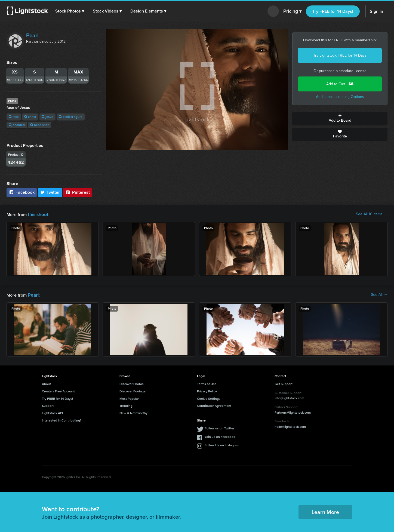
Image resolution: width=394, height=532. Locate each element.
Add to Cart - (340, 84)
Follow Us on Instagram (222, 444)
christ (30, 117)
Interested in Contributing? (62, 419)
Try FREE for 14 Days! (333, 11)
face (14, 117)
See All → (379, 294)
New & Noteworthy (133, 412)
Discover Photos (132, 383)
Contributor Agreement (214, 405)
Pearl (32, 35)
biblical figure (71, 117)
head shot (39, 125)
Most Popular (129, 398)
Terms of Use (207, 383)
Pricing (292, 11)
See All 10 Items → (372, 214)
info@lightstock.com (289, 397)
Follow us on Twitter (219, 427)
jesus (47, 117)
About (46, 383)
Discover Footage (133, 390)
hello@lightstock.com (290, 426)
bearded (17, 125)
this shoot (37, 214)
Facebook (22, 192)
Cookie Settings (209, 398)
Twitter (50, 192)
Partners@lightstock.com (293, 411)
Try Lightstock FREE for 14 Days (340, 55)
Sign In (376, 11)
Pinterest (78, 192)
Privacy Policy (207, 390)
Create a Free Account (58, 390)
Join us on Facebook (220, 436)
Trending (126, 405)
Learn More (325, 511)
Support (48, 405)
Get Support (284, 383)
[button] (70, 11)
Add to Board (340, 119)
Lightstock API (52, 412)
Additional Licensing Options (340, 97)
